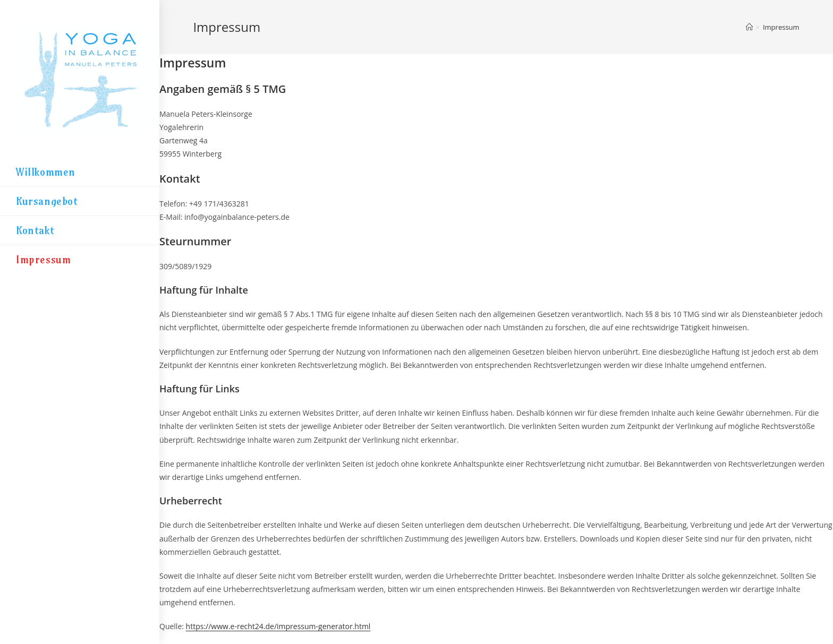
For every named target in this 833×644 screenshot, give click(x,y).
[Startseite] (749, 27)
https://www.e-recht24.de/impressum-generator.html (278, 626)
